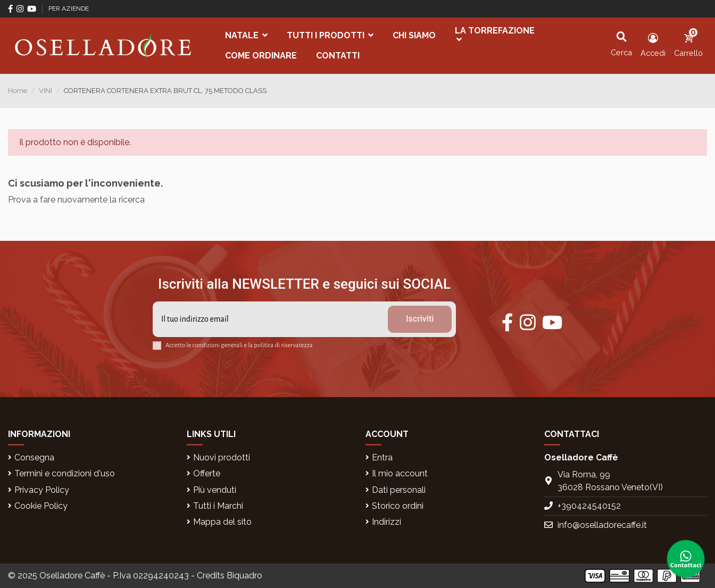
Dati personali (399, 490)
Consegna (34, 457)
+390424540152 (589, 506)
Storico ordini (398, 506)
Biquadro (244, 576)
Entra (382, 457)
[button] (246, 36)
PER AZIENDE (69, 9)
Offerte (207, 473)
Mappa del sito (222, 522)
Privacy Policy (42, 490)
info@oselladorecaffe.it (602, 525)
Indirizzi (386, 522)
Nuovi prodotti (222, 457)
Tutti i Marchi (218, 506)
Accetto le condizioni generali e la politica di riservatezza (239, 345)
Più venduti (215, 490)
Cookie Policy (41, 506)
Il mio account (400, 473)
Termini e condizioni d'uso (65, 473)
